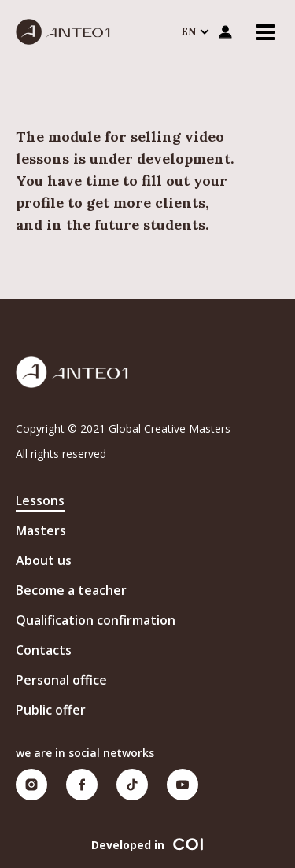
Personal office (61, 680)
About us (44, 560)
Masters (41, 530)
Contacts (44, 650)
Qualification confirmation (96, 620)
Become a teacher (71, 590)
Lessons (40, 500)
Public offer (51, 710)
